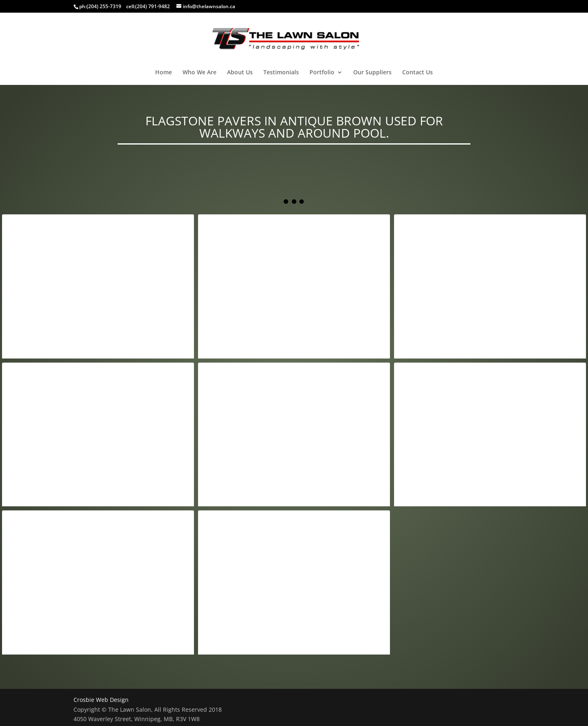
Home (164, 73)
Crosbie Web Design (101, 700)
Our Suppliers (372, 73)
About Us (240, 73)
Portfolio (322, 73)
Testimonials (281, 73)
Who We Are (199, 73)
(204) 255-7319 (104, 6)
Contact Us (418, 73)
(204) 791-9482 (153, 6)
